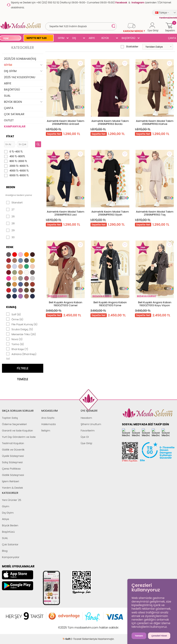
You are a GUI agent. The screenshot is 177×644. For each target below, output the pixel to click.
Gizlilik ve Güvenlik (13, 450)
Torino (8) (15, 344)
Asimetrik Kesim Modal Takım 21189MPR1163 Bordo (110, 122)
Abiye (5, 519)
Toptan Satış (10, 418)
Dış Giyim (8, 513)
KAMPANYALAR (15, 126)
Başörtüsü (8, 532)
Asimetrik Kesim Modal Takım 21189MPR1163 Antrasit (66, 122)
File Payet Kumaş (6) (22, 324)
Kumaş (11, 307)
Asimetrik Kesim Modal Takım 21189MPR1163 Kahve (155, 122)
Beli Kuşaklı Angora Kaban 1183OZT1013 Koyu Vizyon (155, 304)
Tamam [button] (139, 636)
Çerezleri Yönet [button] (159, 636)
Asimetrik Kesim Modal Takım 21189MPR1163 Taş (155, 213)
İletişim (46, 431)
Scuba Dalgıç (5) (20, 329)
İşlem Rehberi (11, 481)
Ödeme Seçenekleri (14, 424)
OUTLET (9, 120)
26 (10, 217)
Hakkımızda (49, 424)
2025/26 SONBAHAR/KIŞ (20, 59)
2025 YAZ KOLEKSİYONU (20, 77)
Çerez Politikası (11, 469)
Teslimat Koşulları (13, 443)
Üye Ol (85, 437)
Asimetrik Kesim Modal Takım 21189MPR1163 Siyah (110, 213)
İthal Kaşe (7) (17, 349)
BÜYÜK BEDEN (105, 38)
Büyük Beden (10, 525)
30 (10, 237)
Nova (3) (14, 339)
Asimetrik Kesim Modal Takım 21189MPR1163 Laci (66, 213)
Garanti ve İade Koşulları (17, 431)
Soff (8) (13, 314)
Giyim (6, 506)
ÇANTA (9, 108)
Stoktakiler (129, 47)
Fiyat (10, 136)
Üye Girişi (86, 443)
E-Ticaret (76, 625)
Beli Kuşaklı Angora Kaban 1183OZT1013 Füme (110, 304)
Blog (5, 551)
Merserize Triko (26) (21, 334)
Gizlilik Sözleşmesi (13, 475)
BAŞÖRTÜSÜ (128, 38)
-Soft (67, 625)
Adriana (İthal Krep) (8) (21, 356)
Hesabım (86, 418)
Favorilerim (88, 431)
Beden (11, 187)
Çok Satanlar (10, 544)
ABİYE (92, 38)
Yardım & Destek (12, 488)
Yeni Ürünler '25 (12, 500)
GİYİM (61, 38)
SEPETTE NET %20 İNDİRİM (37, 38)
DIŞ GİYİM (76, 38)
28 (10, 223)
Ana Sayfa (48, 418)
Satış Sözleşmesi (12, 462)
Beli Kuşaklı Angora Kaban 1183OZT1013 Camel (65, 304)
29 (10, 230)
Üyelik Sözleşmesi (13, 456)
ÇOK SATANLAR (14, 114)
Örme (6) (15, 319)
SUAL (7, 96)
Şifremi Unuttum (91, 424)
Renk (10, 247)
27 (10, 210)
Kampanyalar (11, 557)
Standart (14, 203)
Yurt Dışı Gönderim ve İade (19, 437)
